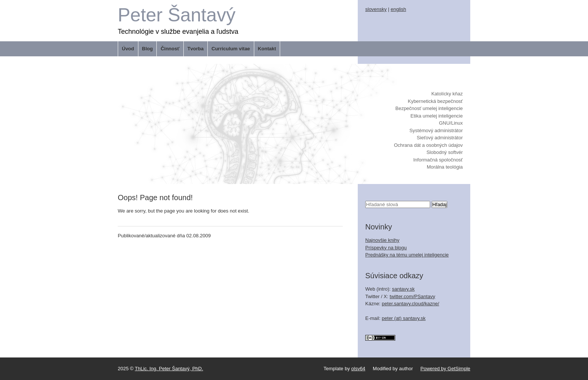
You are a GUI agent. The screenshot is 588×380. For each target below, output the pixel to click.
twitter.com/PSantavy (412, 296)
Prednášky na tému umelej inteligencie (407, 255)
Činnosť (170, 49)
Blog (148, 49)
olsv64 (358, 369)
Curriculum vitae (231, 49)
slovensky (376, 9)
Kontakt (267, 49)
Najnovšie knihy (382, 240)
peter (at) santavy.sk (404, 318)
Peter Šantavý (177, 15)
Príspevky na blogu (386, 248)
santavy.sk (403, 289)
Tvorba (196, 49)
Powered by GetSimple (445, 369)
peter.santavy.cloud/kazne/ (410, 304)
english (398, 9)
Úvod (128, 49)
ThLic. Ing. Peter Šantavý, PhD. (169, 369)
